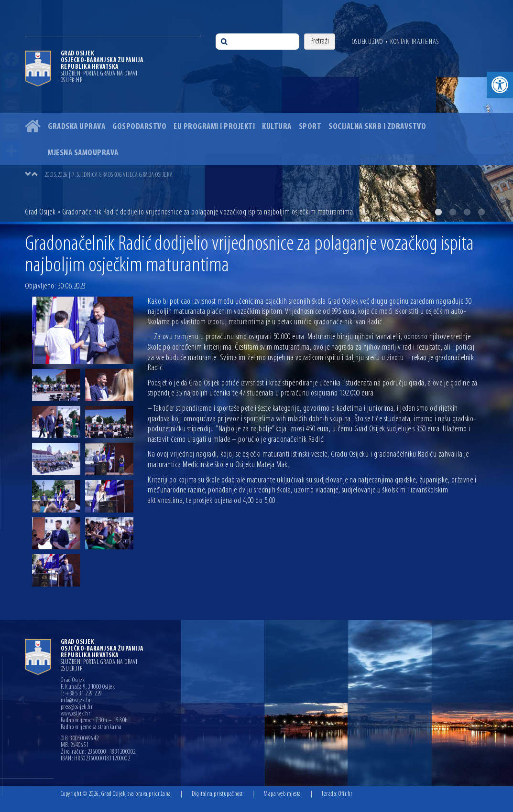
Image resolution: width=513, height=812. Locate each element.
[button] (500, 85)
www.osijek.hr (76, 714)
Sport (310, 127)
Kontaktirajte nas (415, 42)
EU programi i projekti (214, 127)
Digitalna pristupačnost (217, 794)
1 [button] (424, 212)
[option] (256, 111)
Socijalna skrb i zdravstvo (377, 127)
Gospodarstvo (139, 127)
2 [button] (438, 212)
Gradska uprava (76, 127)
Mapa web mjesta (282, 794)
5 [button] (481, 212)
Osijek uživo (367, 42)
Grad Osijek (40, 212)
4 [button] (467, 212)
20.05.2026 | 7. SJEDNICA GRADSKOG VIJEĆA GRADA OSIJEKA (109, 175)
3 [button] (453, 212)
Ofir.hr (346, 794)
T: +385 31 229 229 (82, 694)
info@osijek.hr (76, 701)
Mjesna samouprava (83, 153)
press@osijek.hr (77, 707)
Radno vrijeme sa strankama (91, 727)
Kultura (277, 127)
